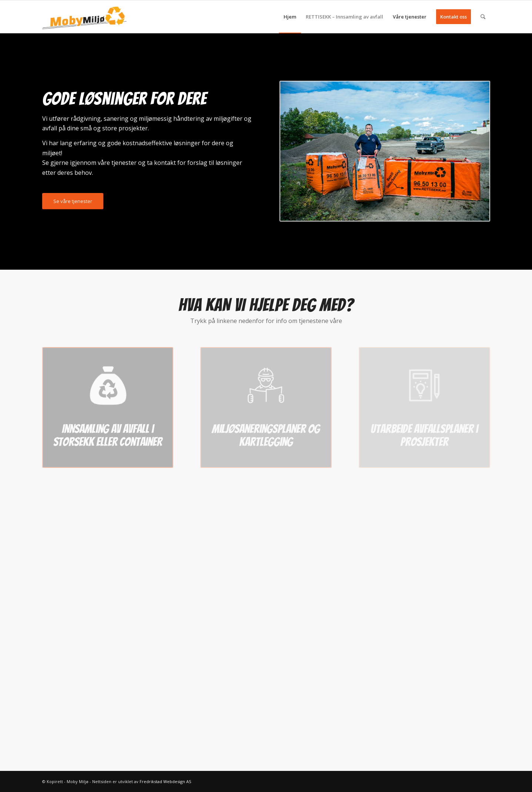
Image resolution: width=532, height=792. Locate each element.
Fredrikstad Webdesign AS (165, 781)
